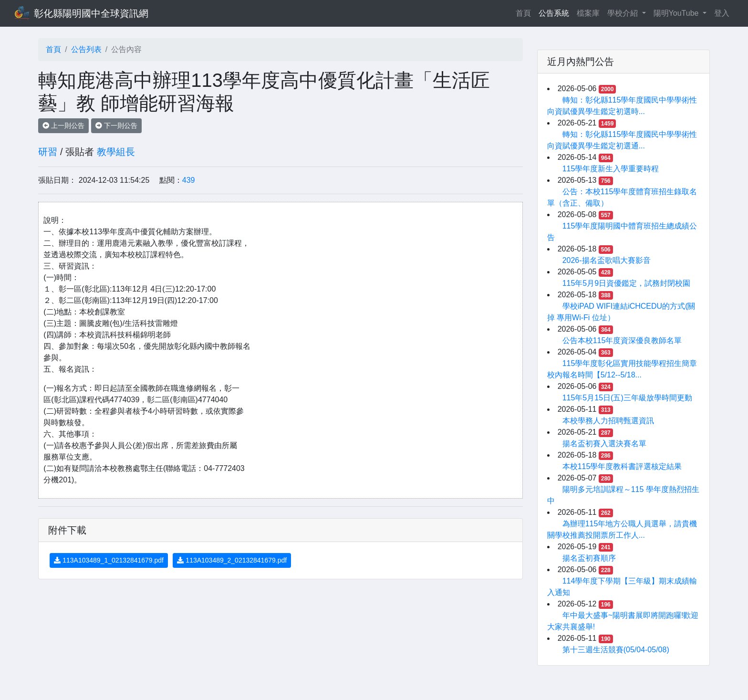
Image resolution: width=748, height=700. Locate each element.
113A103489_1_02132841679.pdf (109, 560)
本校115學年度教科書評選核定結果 (622, 466)
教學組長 (116, 152)
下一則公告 (116, 125)
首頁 (525, 12)
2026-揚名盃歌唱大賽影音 (607, 260)
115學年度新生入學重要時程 (611, 169)
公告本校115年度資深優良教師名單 (622, 340)
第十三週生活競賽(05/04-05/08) (616, 650)
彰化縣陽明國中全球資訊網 (91, 13)
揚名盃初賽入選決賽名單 (604, 444)
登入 (722, 13)
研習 (48, 152)
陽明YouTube (677, 13)
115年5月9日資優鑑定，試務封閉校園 (627, 283)
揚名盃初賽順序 (589, 558)
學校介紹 (623, 13)
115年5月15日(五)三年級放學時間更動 (627, 398)
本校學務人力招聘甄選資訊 (608, 421)
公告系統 (554, 13)
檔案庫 (588, 13)
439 (189, 180)
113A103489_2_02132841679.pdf (232, 560)
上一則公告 (63, 125)
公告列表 (86, 49)
